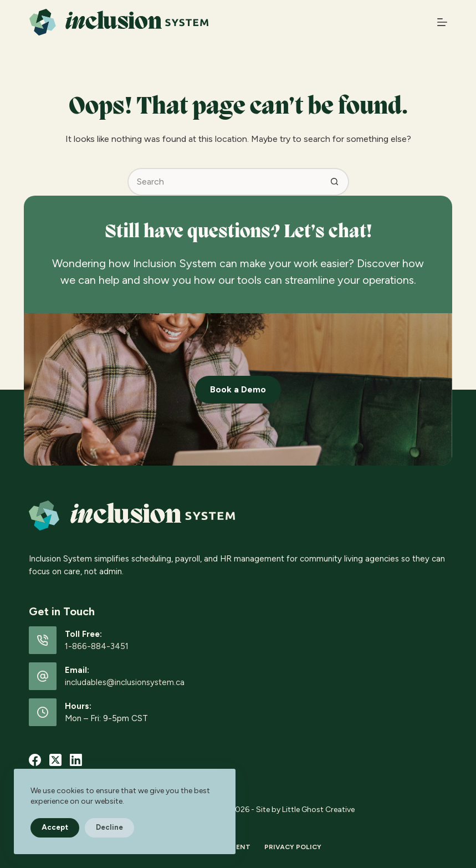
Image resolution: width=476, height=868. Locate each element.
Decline (109, 827)
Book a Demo (238, 389)
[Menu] (442, 22)
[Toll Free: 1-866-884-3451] (43, 640)
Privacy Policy (293, 847)
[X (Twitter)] (55, 760)
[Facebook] (35, 760)
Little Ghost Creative (318, 810)
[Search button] (335, 182)
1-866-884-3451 (97, 646)
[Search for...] (224, 182)
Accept (55, 827)
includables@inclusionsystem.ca (125, 682)
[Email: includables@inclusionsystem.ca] (43, 676)
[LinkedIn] (76, 760)
